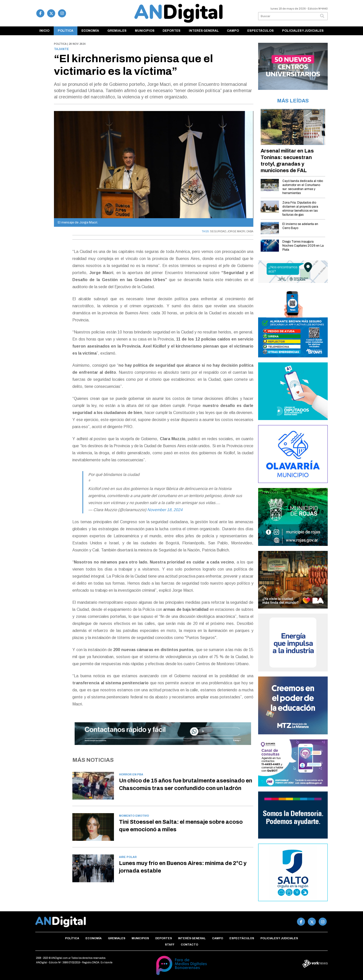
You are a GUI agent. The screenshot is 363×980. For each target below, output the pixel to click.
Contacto (189, 945)
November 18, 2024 (165, 510)
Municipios (145, 31)
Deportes (172, 31)
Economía (90, 31)
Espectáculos (261, 31)
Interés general (204, 31)
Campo (233, 31)
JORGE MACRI (236, 231)
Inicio (44, 31)
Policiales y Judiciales (303, 31)
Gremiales (117, 31)
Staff (170, 945)
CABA (250, 231)
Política (66, 31)
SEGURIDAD (218, 231)
